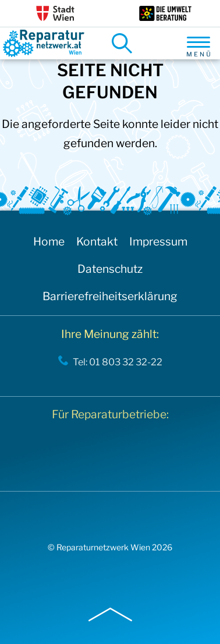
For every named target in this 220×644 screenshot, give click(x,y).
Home (49, 241)
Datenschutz (110, 269)
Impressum (158, 241)
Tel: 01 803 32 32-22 (118, 364)
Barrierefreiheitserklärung (110, 296)
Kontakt (97, 241)
